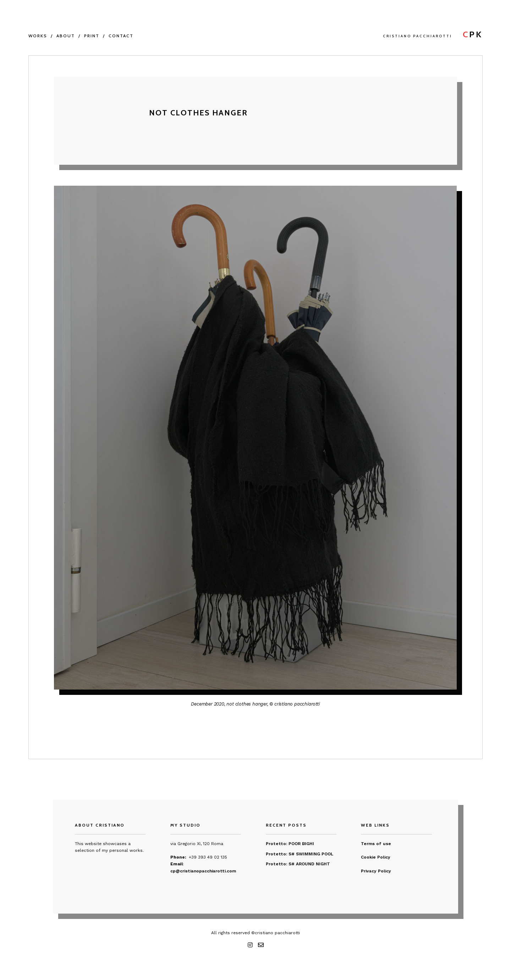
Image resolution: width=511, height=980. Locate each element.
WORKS (38, 36)
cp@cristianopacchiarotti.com (203, 871)
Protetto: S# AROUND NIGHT (298, 864)
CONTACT (121, 36)
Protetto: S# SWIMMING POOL (300, 854)
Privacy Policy (376, 871)
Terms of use (376, 844)
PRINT (92, 36)
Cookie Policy (376, 857)
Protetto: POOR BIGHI (290, 844)
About (66, 36)
